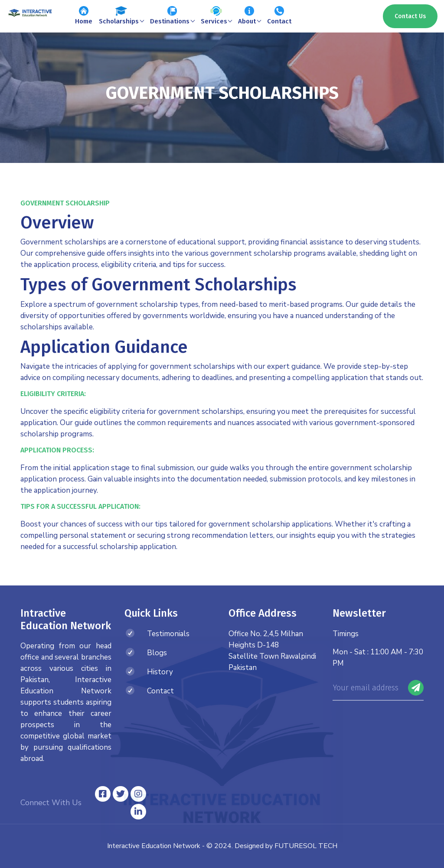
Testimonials (168, 634)
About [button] (249, 16)
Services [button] (216, 16)
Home (84, 16)
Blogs (157, 653)
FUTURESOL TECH (306, 846)
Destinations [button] (172, 16)
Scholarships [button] (121, 16)
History (160, 672)
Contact (279, 16)
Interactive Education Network (154, 846)
